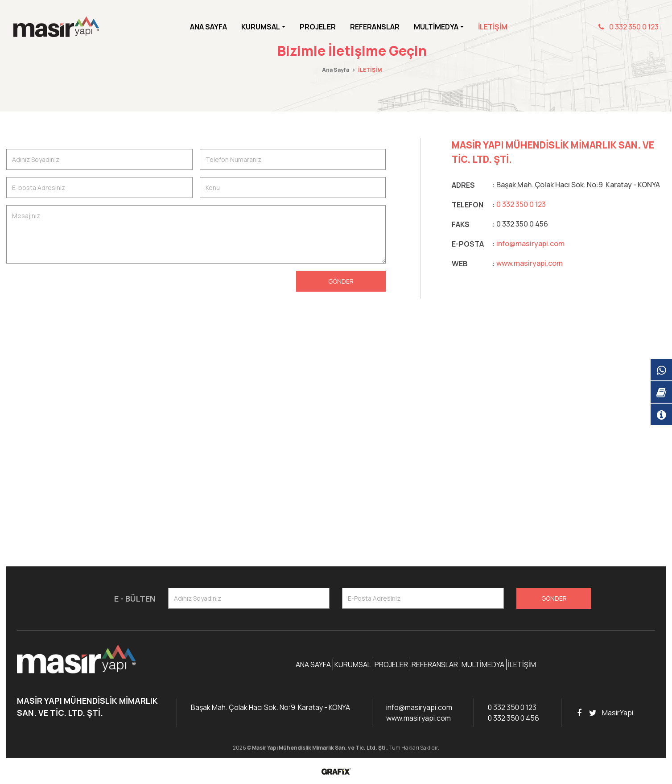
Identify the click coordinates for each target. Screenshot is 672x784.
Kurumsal (353, 664)
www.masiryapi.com (530, 263)
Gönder (341, 281)
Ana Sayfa (208, 27)
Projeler (318, 27)
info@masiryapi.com (530, 243)
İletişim (493, 27)
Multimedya (483, 664)
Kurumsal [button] (261, 27)
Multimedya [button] (436, 27)
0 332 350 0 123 (629, 27)
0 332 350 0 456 (513, 718)
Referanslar (375, 27)
